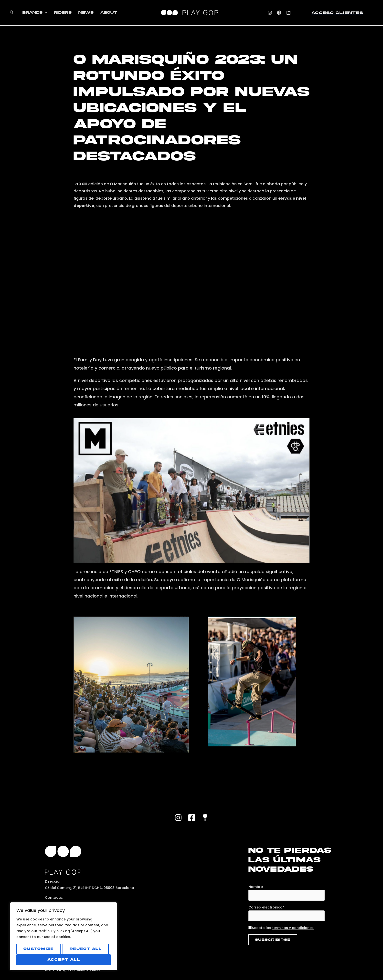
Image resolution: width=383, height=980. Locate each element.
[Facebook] (279, 13)
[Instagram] (270, 13)
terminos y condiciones (293, 928)
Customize (38, 949)
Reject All (86, 949)
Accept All (64, 960)
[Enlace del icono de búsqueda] (12, 13)
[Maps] (205, 818)
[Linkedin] (288, 13)
